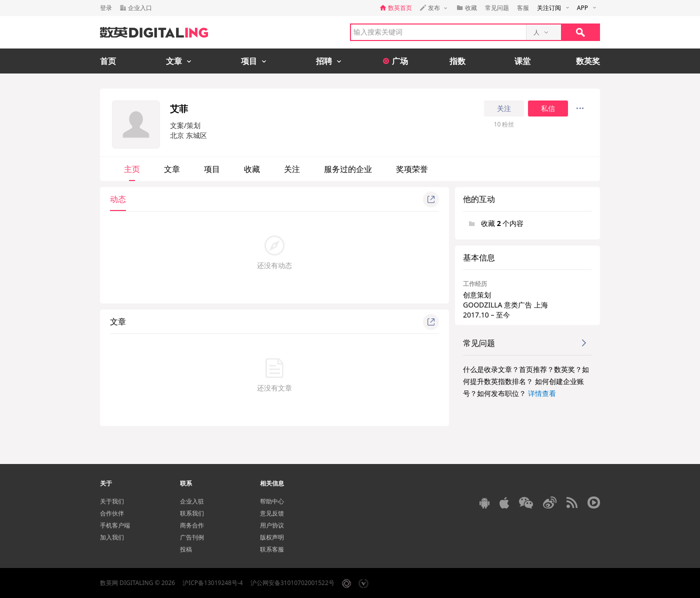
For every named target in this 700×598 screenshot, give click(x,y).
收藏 (252, 169)
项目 (212, 169)
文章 (172, 169)
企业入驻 (192, 501)
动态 (118, 199)
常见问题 (497, 8)
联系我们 (192, 513)
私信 (548, 108)
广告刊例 (192, 537)
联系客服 (272, 549)
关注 (504, 108)
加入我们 (112, 537)
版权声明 (272, 537)
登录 (106, 8)
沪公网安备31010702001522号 (292, 583)
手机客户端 (115, 525)
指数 (457, 61)
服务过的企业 (348, 169)
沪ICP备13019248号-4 (213, 583)
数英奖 (588, 61)
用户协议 (272, 525)
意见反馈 (272, 513)
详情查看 (542, 393)
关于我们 (112, 501)
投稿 (186, 549)
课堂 (522, 61)
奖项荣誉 (412, 169)
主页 (132, 169)
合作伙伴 (112, 513)
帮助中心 (272, 501)
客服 (523, 8)
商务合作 (192, 525)
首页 (108, 61)
